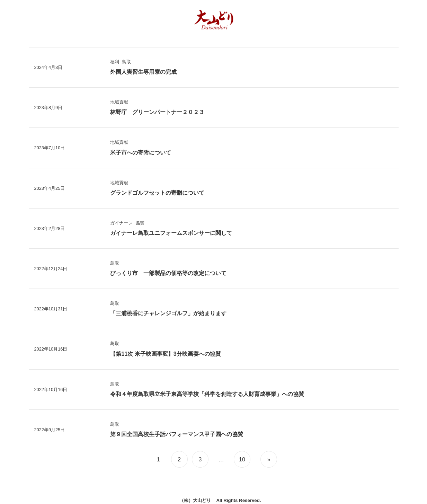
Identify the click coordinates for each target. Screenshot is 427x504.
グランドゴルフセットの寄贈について (157, 193)
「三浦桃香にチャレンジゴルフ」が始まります (168, 313)
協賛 (140, 223)
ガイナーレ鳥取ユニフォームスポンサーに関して (171, 233)
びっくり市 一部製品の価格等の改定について (168, 273)
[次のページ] (268, 459)
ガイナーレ (121, 223)
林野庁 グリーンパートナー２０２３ (157, 112)
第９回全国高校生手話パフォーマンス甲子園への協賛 (177, 434)
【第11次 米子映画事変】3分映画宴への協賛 (165, 354)
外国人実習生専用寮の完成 (143, 72)
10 (242, 459)
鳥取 (126, 62)
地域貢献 (119, 102)
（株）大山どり (195, 500)
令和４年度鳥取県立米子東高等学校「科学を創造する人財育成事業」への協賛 (207, 394)
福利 (115, 62)
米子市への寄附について (141, 153)
